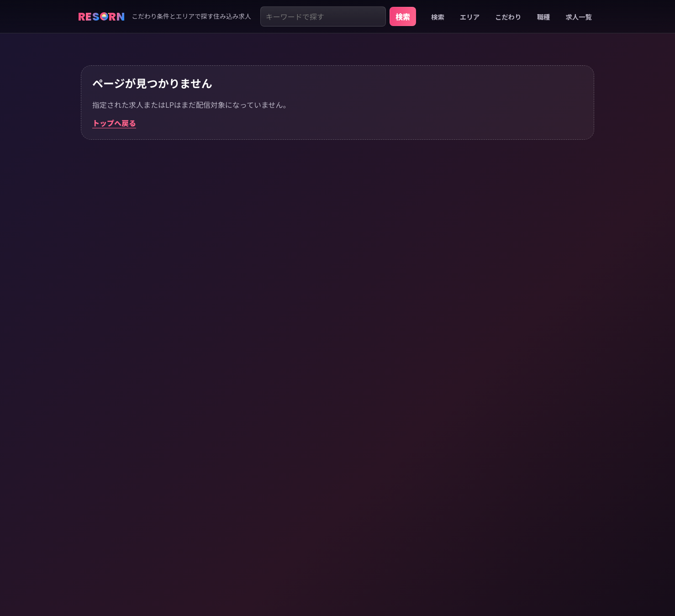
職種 (544, 17)
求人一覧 (579, 17)
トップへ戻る (114, 123)
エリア (470, 17)
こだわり (508, 17)
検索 (403, 16)
